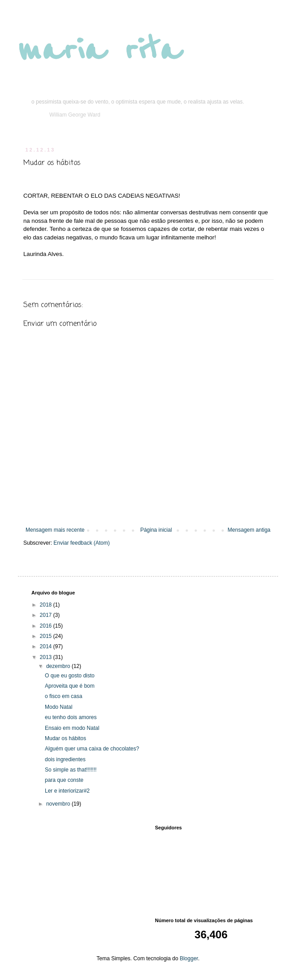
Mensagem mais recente (55, 530)
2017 (47, 615)
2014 (47, 646)
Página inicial (156, 530)
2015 (47, 636)
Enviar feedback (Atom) (81, 543)
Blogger (189, 958)
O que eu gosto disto (70, 676)
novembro (59, 804)
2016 (47, 626)
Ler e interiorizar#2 (67, 791)
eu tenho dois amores (71, 717)
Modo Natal (59, 707)
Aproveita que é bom (70, 686)
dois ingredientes (65, 759)
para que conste (64, 780)
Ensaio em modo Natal (72, 728)
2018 (47, 605)
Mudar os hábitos (65, 738)
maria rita (99, 50)
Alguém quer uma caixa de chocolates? (92, 749)
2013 (47, 657)
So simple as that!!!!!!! (71, 770)
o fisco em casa (63, 696)
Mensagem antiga (249, 530)
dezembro (59, 666)
